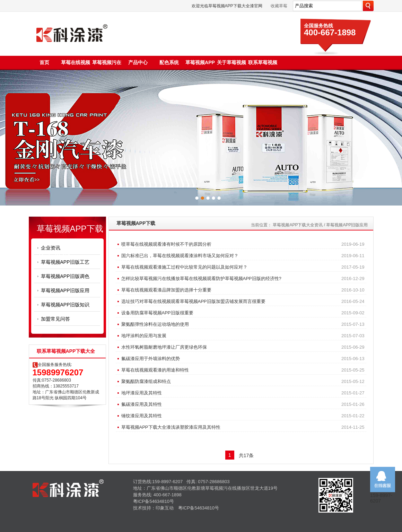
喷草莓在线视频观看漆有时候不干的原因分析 (166, 244)
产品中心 (138, 62)
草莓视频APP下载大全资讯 (298, 225)
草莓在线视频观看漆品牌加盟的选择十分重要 (166, 290)
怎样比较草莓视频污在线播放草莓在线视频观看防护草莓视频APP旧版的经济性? (201, 278)
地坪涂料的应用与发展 (144, 336)
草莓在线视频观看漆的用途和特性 (155, 370)
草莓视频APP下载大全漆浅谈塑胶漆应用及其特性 (171, 427)
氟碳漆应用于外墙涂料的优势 (151, 359)
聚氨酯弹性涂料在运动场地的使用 (155, 324)
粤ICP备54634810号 (154, 501)
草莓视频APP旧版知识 (65, 305)
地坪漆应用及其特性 (142, 393)
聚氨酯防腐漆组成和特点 (146, 381)
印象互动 (165, 508)
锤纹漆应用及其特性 (142, 416)
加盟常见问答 (55, 319)
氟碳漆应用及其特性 (142, 404)
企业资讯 (51, 248)
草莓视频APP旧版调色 (65, 276)
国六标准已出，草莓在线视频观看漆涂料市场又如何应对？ (180, 256)
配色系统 (169, 62)
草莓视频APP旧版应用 (65, 290)
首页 (44, 62)
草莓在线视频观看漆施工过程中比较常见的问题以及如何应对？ (184, 267)
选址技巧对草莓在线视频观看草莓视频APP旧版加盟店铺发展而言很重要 (193, 301)
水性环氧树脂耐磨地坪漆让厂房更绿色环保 (164, 347)
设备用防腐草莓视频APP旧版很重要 (157, 313)
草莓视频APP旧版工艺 (65, 262)
